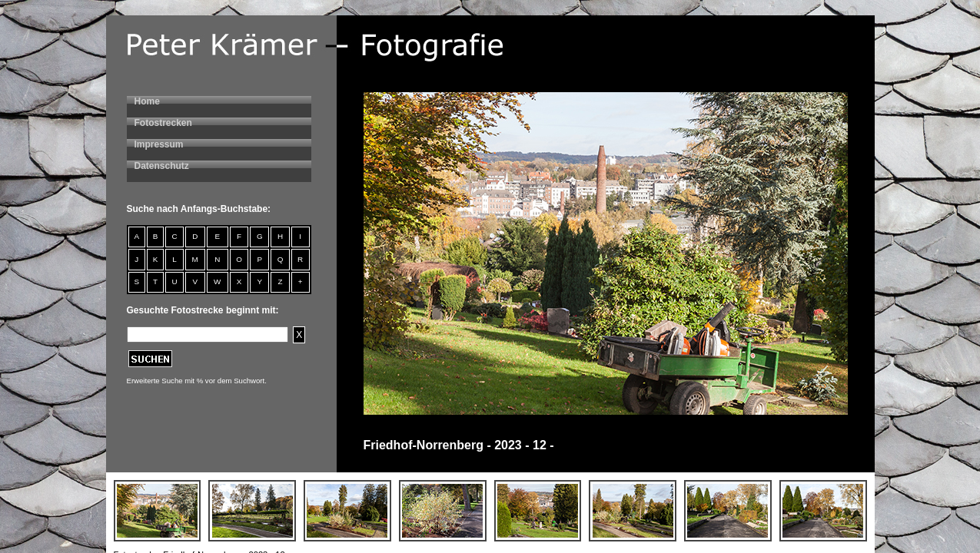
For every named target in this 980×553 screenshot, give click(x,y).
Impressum (159, 144)
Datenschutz (162, 166)
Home (147, 101)
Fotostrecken (163, 123)
